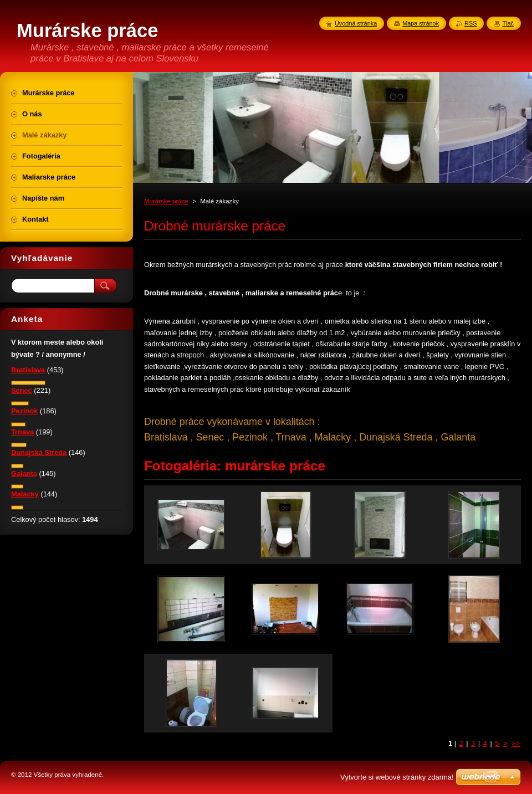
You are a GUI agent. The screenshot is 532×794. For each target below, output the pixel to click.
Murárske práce (166, 201)
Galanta (24, 473)
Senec (22, 390)
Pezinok (24, 411)
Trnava (22, 432)
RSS (470, 23)
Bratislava (28, 370)
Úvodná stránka (356, 23)
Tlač (508, 23)
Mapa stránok (421, 23)
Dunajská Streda (39, 452)
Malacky (25, 494)
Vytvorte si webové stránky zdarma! (397, 777)
